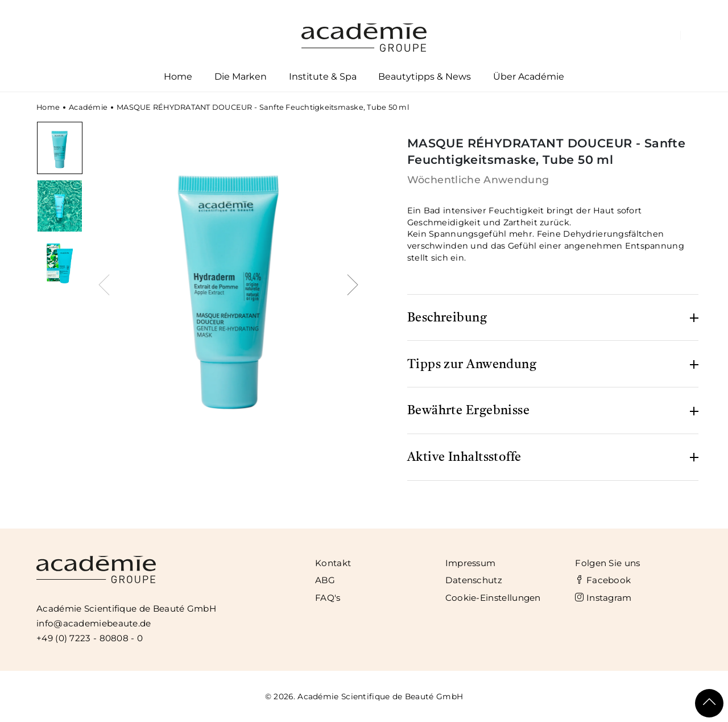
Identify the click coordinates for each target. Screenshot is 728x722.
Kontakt (333, 563)
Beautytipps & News (425, 77)
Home (178, 77)
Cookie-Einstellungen (493, 598)
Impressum (471, 563)
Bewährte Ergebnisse (469, 411)
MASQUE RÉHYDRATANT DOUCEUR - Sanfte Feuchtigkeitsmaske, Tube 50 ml (263, 107)
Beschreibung (447, 318)
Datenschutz (474, 580)
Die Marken (240, 79)
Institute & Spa (322, 79)
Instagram (603, 598)
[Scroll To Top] (709, 703)
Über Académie (529, 79)
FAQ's (328, 598)
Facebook (603, 580)
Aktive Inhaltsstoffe (464, 457)
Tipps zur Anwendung (472, 365)
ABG (325, 580)
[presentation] (107, 283)
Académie (88, 107)
